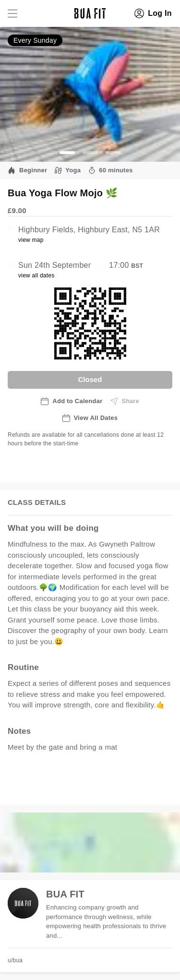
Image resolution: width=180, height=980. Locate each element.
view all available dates (56, 788)
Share (125, 401)
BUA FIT (65, 894)
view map (31, 240)
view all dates (36, 275)
